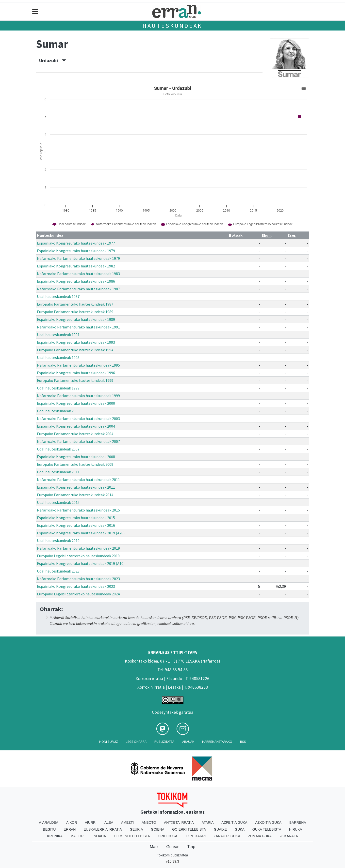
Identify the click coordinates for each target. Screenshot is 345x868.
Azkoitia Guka (268, 822)
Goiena (158, 829)
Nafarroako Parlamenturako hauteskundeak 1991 (78, 327)
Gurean (173, 847)
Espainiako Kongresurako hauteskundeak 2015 (76, 518)
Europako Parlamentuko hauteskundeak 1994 (75, 350)
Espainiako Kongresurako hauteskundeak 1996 (76, 373)
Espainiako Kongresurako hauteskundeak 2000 (76, 403)
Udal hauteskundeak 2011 (58, 472)
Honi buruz (109, 742)
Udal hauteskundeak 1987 (58, 296)
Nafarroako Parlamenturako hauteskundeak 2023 (78, 579)
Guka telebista (267, 829)
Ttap (191, 847)
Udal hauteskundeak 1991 (58, 335)
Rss (243, 742)
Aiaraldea (49, 822)
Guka (240, 829)
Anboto (149, 822)
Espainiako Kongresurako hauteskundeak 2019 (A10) (81, 563)
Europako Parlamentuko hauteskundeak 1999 (75, 380)
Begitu (49, 829)
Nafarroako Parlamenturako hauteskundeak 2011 (78, 480)
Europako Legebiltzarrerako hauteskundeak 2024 (78, 594)
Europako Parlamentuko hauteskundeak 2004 (75, 434)
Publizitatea (164, 742)
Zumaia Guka (260, 836)
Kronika (55, 836)
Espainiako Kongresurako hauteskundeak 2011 (76, 487)
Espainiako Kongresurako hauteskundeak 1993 (76, 342)
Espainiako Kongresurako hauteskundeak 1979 (76, 251)
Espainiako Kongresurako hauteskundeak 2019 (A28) (81, 533)
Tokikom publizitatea (172, 855)
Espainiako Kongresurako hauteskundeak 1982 (76, 266)
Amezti (127, 822)
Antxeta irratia (179, 822)
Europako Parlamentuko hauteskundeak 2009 (75, 464)
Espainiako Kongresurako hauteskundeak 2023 (76, 586)
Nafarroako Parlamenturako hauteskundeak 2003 (78, 418)
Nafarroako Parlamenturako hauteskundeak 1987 (78, 289)
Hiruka (296, 829)
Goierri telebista (189, 829)
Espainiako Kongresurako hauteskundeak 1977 (76, 243)
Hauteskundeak (172, 26)
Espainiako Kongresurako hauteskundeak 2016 (76, 525)
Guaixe (220, 829)
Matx (154, 847)
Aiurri (91, 822)
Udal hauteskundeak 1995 (58, 357)
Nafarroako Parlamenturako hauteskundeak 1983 (78, 274)
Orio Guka (168, 836)
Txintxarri (195, 836)
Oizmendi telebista (132, 836)
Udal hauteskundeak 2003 (58, 411)
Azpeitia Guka (234, 822)
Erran (70, 829)
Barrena (298, 822)
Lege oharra (136, 742)
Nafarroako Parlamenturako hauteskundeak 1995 (78, 365)
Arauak (188, 742)
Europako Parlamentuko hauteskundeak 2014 (75, 495)
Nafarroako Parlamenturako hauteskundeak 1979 (78, 258)
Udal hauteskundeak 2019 (58, 541)
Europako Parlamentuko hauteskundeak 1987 (75, 304)
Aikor (72, 822)
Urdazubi (53, 61)
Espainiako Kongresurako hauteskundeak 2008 (76, 457)
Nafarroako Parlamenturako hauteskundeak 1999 (78, 396)
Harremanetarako (217, 742)
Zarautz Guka (227, 836)
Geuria (136, 829)
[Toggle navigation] (35, 11)
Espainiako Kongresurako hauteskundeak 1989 (76, 319)
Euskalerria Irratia (103, 829)
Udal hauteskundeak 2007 (58, 449)
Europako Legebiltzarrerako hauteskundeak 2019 (78, 556)
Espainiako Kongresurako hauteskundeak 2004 (76, 426)
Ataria (208, 822)
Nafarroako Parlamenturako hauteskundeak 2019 (78, 548)
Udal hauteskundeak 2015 (58, 502)
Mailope (78, 836)
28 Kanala (289, 836)
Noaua (100, 836)
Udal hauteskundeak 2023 (58, 571)
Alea (109, 822)
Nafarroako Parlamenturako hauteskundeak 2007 (78, 441)
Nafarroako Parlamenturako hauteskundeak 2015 (78, 510)
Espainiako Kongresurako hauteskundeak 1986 (76, 281)
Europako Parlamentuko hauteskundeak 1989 (75, 312)
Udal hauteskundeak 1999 (58, 388)
